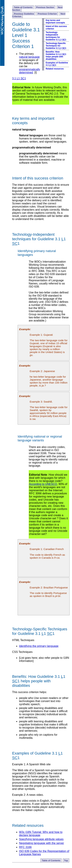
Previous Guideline (24, 14)
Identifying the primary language (39, 646)
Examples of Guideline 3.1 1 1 (57, 64)
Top (66, 860)
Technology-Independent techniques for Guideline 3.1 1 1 (56, 36)
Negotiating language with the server (42, 843)
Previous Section (45, 7)
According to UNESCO (43, 484)
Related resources (55, 69)
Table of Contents (23, 7)
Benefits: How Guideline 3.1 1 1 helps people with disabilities (56, 55)
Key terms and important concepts (55, 21)
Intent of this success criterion (56, 28)
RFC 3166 (25, 847)
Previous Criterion (47, 14)
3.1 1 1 (19, 78)
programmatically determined (30, 71)
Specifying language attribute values (41, 839)
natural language (29, 57)
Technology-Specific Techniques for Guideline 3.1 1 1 (56, 46)
